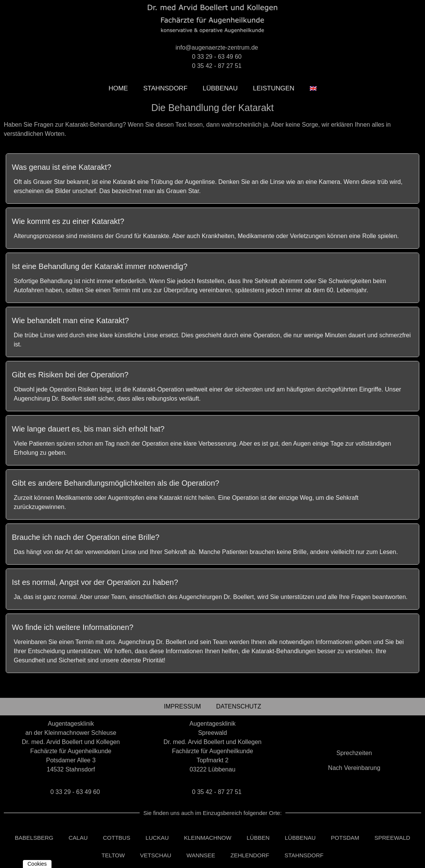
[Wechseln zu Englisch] (313, 89)
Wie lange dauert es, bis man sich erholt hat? (88, 429)
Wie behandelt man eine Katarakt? (70, 320)
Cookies (37, 864)
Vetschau (156, 855)
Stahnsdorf (165, 88)
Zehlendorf (250, 855)
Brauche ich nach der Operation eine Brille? (86, 537)
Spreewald (393, 838)
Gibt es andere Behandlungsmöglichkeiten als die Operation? (116, 483)
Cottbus (117, 838)
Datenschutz (238, 706)
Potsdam (345, 838)
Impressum (183, 706)
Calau (78, 838)
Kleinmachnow (208, 838)
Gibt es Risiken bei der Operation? (70, 375)
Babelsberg (34, 838)
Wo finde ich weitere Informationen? (73, 627)
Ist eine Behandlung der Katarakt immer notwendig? (100, 266)
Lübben (258, 838)
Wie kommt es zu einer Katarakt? (68, 221)
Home (118, 88)
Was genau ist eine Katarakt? (62, 167)
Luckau (157, 838)
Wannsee (201, 855)
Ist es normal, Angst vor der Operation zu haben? (95, 582)
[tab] (213, 166)
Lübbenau (220, 88)
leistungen (274, 88)
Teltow (113, 855)
